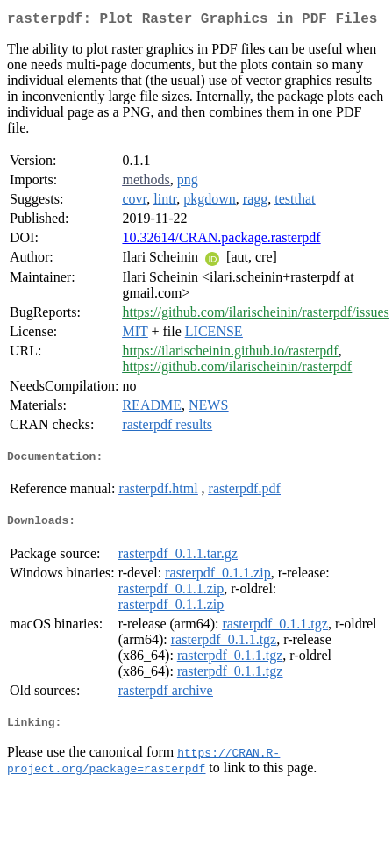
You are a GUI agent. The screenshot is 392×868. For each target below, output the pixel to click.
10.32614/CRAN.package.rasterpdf (221, 241)
